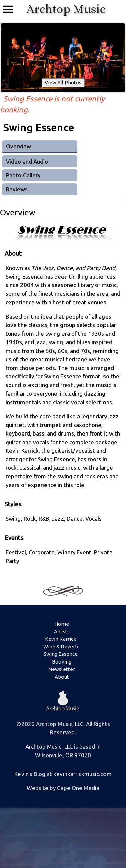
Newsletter (62, 669)
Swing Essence (61, 654)
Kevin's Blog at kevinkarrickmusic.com (63, 774)
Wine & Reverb (61, 647)
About (62, 677)
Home (62, 624)
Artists (62, 631)
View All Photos (63, 82)
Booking (62, 662)
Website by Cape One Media (63, 788)
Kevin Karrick (60, 639)
